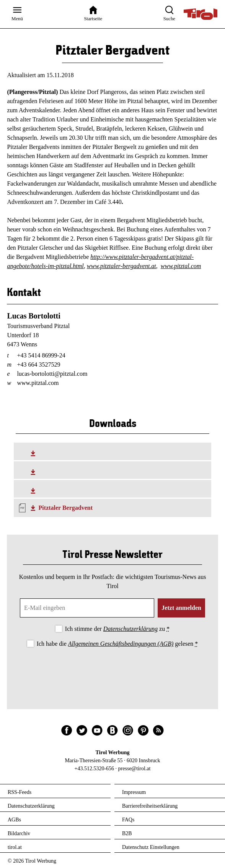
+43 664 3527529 (38, 364)
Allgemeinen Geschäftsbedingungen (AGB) (121, 644)
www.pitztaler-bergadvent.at (121, 266)
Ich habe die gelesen (117, 644)
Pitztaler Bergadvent (66, 508)
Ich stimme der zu (117, 629)
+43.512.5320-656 (95, 769)
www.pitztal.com (181, 266)
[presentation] (112, 670)
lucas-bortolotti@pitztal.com (52, 374)
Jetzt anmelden (181, 608)
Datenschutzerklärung (130, 629)
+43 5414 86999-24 (41, 355)
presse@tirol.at (135, 769)
